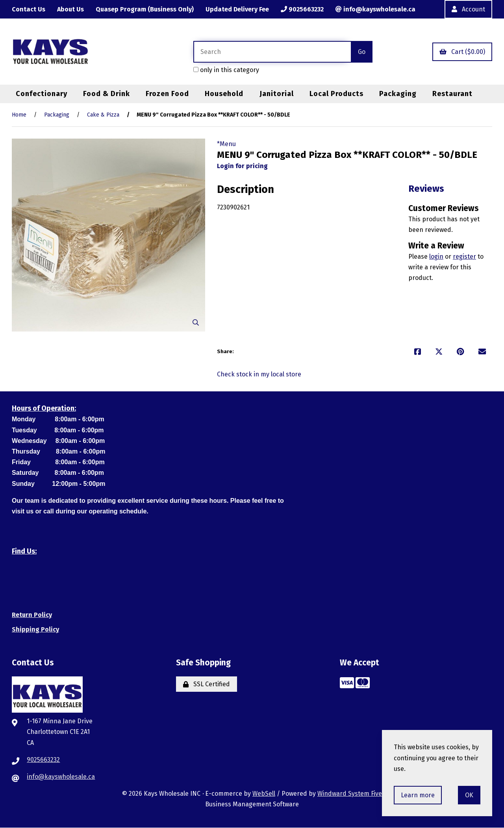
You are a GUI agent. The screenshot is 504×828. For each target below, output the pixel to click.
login (436, 257)
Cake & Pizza (103, 115)
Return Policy (32, 615)
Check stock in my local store (259, 374)
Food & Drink (107, 94)
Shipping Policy (35, 629)
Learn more (418, 795)
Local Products (336, 94)
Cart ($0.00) (462, 52)
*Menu (226, 144)
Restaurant (452, 94)
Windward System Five (350, 794)
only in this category (226, 70)
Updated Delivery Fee (237, 9)
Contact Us (29, 9)
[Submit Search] (362, 52)
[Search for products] (272, 52)
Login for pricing (242, 166)
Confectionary (42, 94)
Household (224, 94)
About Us (70, 9)
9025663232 (302, 9)
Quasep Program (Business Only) (145, 9)
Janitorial (277, 94)
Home (19, 115)
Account (468, 9)
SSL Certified (207, 684)
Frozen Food (167, 94)
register (464, 257)
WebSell (264, 794)
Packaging (398, 94)
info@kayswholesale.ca (375, 9)
